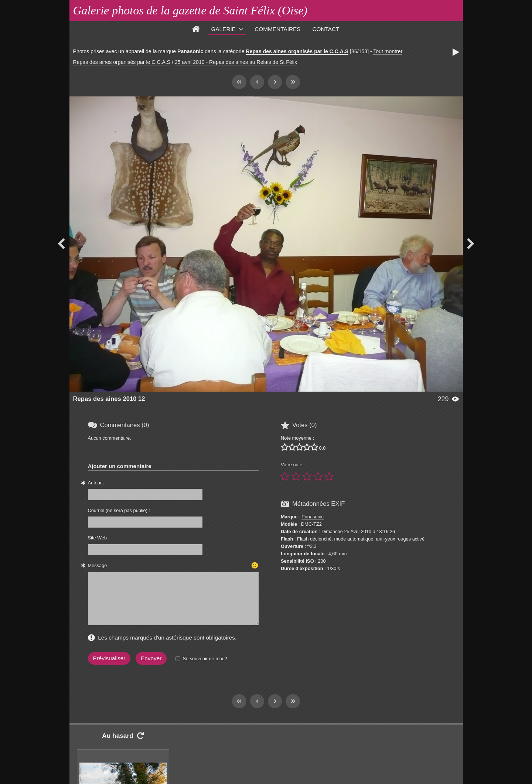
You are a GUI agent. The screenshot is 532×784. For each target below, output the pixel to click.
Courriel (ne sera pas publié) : (119, 510)
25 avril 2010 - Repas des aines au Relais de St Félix (236, 62)
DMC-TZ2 (311, 524)
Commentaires (277, 29)
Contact (326, 29)
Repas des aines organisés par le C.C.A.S (297, 51)
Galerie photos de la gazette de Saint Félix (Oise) (190, 10)
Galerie (223, 29)
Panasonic (313, 517)
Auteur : (96, 483)
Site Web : (99, 538)
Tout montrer (388, 51)
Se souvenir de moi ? (205, 659)
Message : (99, 565)
